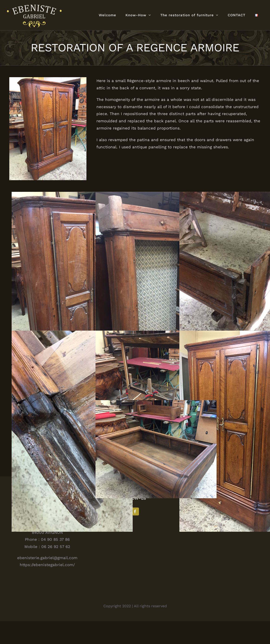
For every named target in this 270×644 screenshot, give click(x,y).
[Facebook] (135, 534)
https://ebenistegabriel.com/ (47, 588)
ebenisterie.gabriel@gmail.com (47, 580)
